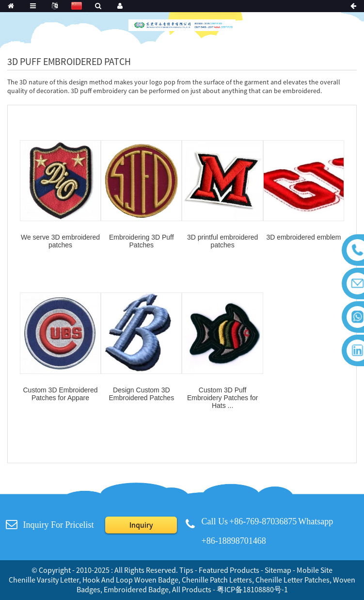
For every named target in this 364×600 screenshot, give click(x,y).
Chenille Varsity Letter (44, 580)
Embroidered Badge (136, 589)
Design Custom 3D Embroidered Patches (142, 394)
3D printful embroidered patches (222, 241)
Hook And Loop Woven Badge (130, 580)
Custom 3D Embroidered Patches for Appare (60, 394)
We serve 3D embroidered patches (60, 241)
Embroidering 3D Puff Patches (142, 241)
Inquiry (141, 525)
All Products (192, 589)
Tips (186, 570)
